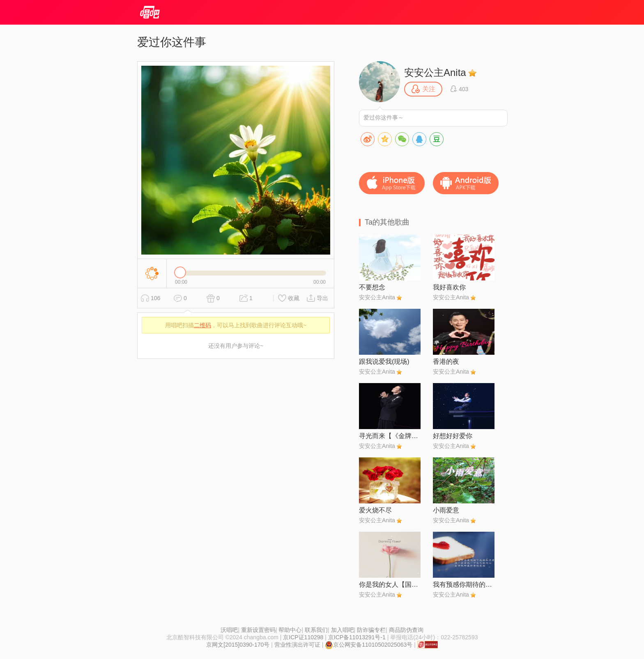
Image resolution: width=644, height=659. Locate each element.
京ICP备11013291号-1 (357, 637)
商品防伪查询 (406, 630)
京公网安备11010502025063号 (369, 645)
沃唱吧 (229, 630)
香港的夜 (446, 362)
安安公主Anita (435, 72)
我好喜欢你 (449, 287)
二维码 (202, 325)
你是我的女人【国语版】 (390, 584)
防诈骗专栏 (371, 630)
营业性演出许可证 (297, 645)
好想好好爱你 (453, 436)
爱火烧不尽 (375, 510)
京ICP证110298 (303, 637)
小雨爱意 (446, 510)
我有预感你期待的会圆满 (464, 584)
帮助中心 (290, 630)
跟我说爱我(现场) (384, 362)
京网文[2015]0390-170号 (238, 645)
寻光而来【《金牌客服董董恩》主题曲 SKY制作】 (390, 436)
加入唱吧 (343, 630)
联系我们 (316, 630)
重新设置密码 (258, 630)
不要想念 (372, 287)
